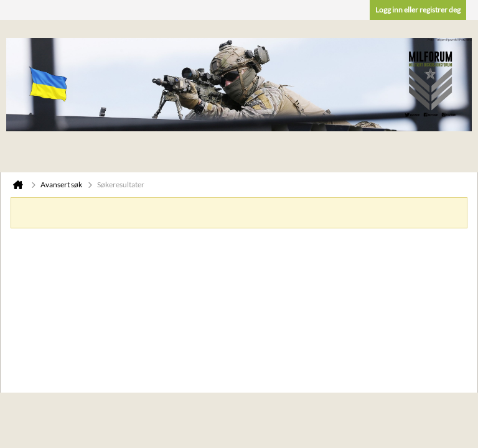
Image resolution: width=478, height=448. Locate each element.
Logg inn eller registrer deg (418, 10)
